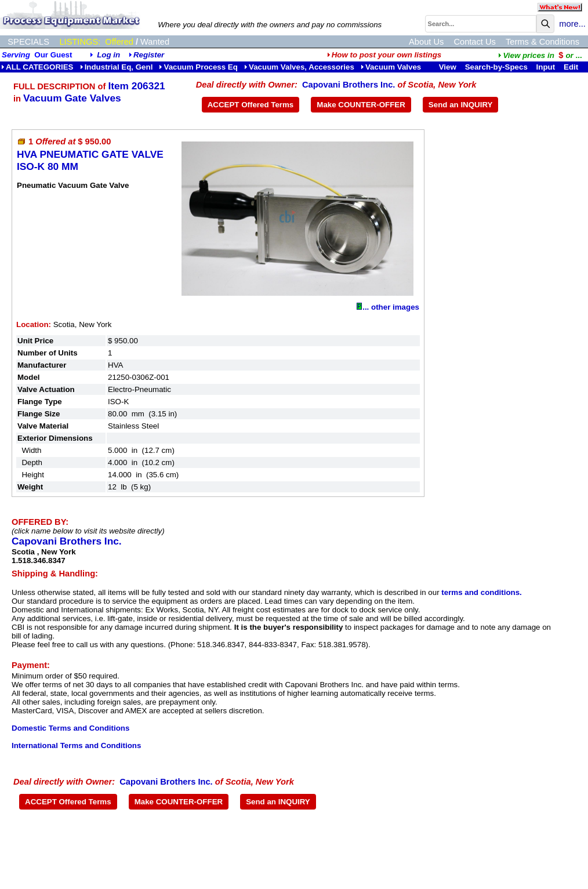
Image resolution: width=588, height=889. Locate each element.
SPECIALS (28, 42)
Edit (572, 67)
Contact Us (475, 42)
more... (572, 24)
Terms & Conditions (542, 42)
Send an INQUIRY (461, 105)
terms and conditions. (481, 592)
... (540, 55)
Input (546, 67)
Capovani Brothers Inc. (349, 85)
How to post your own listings (384, 55)
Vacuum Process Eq (198, 67)
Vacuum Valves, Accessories (299, 67)
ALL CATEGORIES (37, 67)
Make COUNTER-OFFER (361, 105)
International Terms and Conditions (76, 745)
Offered (119, 42)
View (448, 67)
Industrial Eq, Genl (117, 67)
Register (149, 55)
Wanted (155, 42)
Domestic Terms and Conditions (70, 728)
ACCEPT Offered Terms (251, 105)
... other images (388, 307)
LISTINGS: (80, 42)
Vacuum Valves (391, 67)
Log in (108, 55)
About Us (426, 42)
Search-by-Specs (496, 67)
